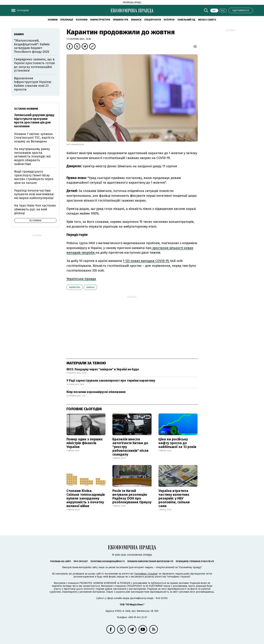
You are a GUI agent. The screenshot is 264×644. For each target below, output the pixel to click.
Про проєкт (81, 561)
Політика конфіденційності (108, 561)
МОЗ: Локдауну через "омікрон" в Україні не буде (103, 369)
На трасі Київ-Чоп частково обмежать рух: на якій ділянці (35, 209)
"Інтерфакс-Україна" (146, 574)
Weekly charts (207, 20)
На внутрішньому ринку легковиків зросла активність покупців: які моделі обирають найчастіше (32, 156)
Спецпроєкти (152, 20)
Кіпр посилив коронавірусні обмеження (96, 392)
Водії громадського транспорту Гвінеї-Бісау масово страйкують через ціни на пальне (34, 177)
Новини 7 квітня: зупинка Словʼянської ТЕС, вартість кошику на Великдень (34, 138)
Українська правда (81, 279)
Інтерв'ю (169, 20)
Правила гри (121, 20)
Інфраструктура (100, 20)
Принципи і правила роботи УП (195, 561)
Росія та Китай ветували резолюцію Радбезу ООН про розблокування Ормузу (132, 496)
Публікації (67, 20)
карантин (75, 287)
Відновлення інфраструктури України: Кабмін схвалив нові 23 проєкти (33, 84)
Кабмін (90, 287)
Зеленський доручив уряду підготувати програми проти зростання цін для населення (34, 121)
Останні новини (26, 109)
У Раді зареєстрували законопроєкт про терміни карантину (111, 381)
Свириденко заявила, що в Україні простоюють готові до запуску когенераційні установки (34, 65)
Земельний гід (186, 20)
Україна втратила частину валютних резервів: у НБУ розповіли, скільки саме (174, 498)
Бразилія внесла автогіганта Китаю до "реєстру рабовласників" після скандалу (130, 447)
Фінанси (136, 20)
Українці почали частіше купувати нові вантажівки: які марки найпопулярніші (34, 194)
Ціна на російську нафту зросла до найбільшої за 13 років (177, 443)
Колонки (82, 20)
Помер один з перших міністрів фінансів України (85, 443)
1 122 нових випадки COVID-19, (146, 261)
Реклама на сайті (61, 561)
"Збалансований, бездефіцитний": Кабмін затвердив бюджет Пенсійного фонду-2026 (32, 46)
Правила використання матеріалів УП (150, 561)
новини (53, 20)
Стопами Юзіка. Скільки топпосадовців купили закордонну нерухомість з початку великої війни (86, 498)
